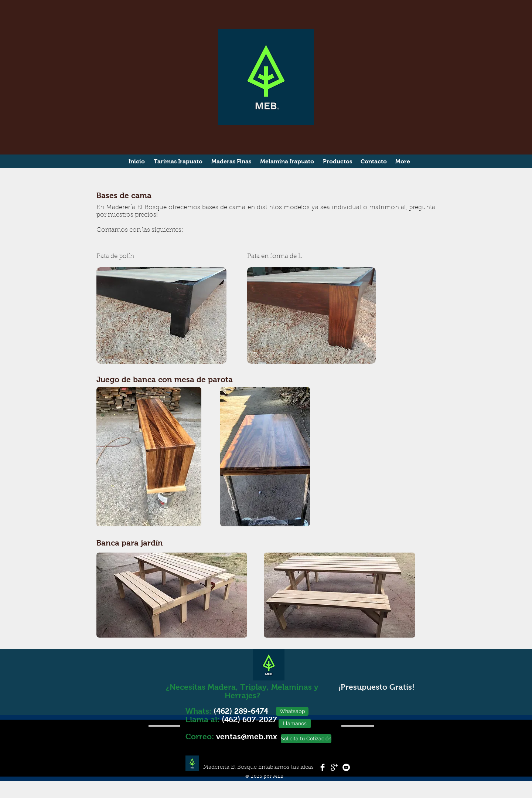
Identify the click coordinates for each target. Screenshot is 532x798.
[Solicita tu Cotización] (306, 739)
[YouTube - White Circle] (346, 767)
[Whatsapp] (292, 711)
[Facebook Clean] (323, 767)
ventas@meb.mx (247, 736)
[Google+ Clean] (334, 767)
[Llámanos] (295, 724)
